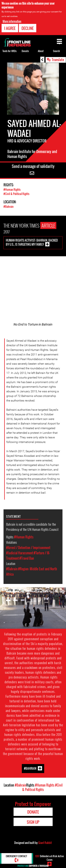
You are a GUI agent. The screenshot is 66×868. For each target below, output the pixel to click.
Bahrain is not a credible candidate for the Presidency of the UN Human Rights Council (32, 527)
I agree (10, 28)
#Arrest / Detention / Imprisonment (28, 548)
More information (12, 21)
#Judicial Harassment (20, 553)
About (41, 51)
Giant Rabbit (45, 843)
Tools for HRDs (10, 51)
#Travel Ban (27, 558)
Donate (25, 51)
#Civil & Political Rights (16, 194)
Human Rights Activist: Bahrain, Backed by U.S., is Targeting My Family (32, 242)
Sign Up (33, 822)
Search (56, 51)
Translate (58, 60)
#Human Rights (12, 190)
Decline (28, 28)
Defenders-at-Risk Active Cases (49, 858)
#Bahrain (9, 207)
